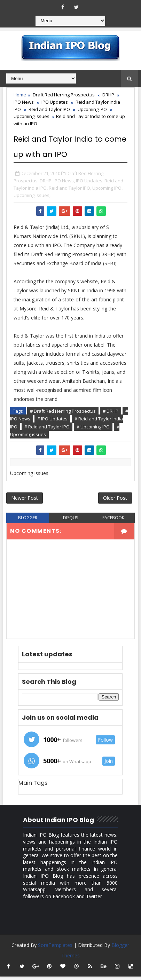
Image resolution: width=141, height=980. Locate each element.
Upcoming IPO (92, 109)
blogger (28, 521)
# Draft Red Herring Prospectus (63, 411)
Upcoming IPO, (107, 188)
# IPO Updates (52, 419)
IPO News (24, 102)
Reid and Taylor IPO (49, 109)
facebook (113, 521)
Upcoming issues (32, 116)
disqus (70, 521)
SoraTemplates (55, 949)
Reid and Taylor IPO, (70, 188)
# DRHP (111, 411)
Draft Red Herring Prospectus (64, 95)
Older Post (115, 500)
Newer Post (25, 500)
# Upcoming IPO (93, 427)
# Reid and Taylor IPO (47, 427)
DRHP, (46, 181)
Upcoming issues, (32, 195)
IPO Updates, (90, 181)
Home (20, 95)
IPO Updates (55, 102)
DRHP (108, 95)
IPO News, (64, 181)
